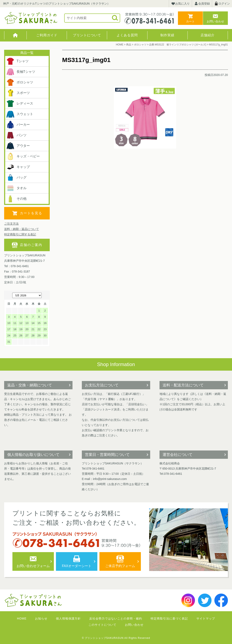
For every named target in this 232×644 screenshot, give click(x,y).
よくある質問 (127, 35)
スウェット (20, 114)
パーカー (18, 125)
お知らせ (41, 618)
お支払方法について (102, 385)
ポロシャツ (20, 82)
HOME (15, 35)
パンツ (16, 135)
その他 (16, 199)
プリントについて (87, 35)
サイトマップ (206, 618)
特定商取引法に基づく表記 (169, 618)
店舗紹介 (208, 35)
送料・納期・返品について (22, 229)
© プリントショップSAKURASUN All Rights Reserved (116, 638)
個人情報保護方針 (68, 618)
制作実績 (167, 35)
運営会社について (178, 455)
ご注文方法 (11, 224)
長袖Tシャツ (21, 72)
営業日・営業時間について (107, 455)
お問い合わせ (215, 21)
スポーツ (18, 93)
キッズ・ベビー (23, 156)
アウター (18, 146)
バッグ (16, 178)
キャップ (18, 167)
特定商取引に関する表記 (20, 234)
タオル (16, 188)
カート (190, 21)
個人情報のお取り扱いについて (33, 455)
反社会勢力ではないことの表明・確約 (116, 618)
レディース (20, 103)
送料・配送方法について (183, 385)
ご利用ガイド (47, 35)
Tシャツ (17, 61)
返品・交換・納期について (30, 385)
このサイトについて (102, 625)
